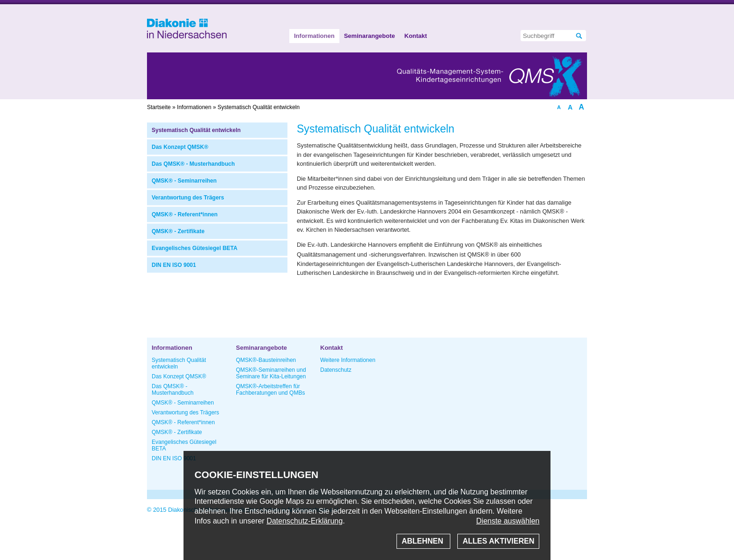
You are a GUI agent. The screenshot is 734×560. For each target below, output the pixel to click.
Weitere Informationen (348, 360)
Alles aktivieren (498, 541)
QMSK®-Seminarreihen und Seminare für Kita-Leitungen (271, 373)
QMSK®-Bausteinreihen (266, 360)
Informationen (314, 36)
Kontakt (416, 36)
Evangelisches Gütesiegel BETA (195, 248)
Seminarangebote (370, 36)
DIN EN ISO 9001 (174, 265)
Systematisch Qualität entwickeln (196, 130)
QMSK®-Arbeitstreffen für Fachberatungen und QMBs (270, 390)
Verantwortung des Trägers (188, 198)
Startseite (159, 107)
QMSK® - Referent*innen (185, 214)
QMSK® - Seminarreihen (184, 181)
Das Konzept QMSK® (180, 147)
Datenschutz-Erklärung (305, 521)
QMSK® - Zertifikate (178, 231)
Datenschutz (336, 370)
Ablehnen (423, 541)
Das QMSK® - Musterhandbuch (193, 164)
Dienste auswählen (508, 521)
